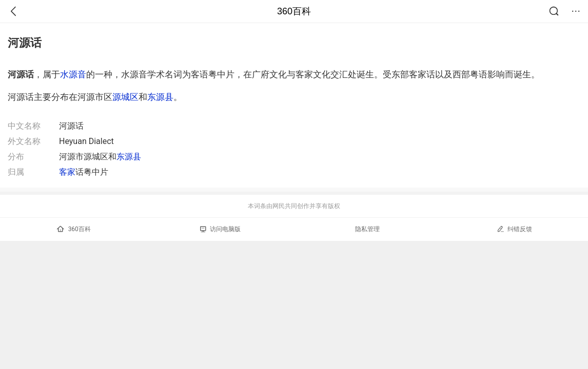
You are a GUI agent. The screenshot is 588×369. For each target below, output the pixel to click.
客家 (67, 172)
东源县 (160, 97)
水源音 (73, 74)
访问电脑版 (220, 229)
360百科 (294, 11)
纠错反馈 (514, 229)
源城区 (125, 97)
